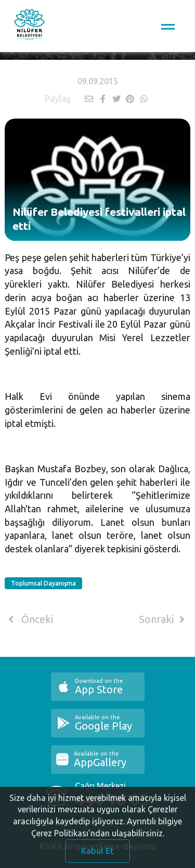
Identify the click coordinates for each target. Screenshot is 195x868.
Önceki (29, 619)
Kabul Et (97, 854)
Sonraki (164, 619)
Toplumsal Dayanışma (43, 583)
